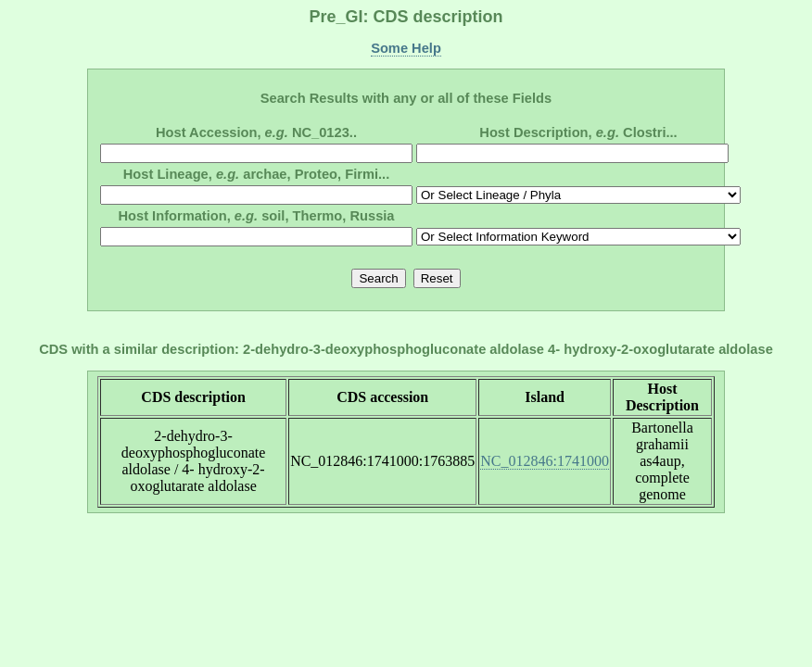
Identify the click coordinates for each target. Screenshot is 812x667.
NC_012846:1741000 (545, 461)
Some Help (406, 48)
